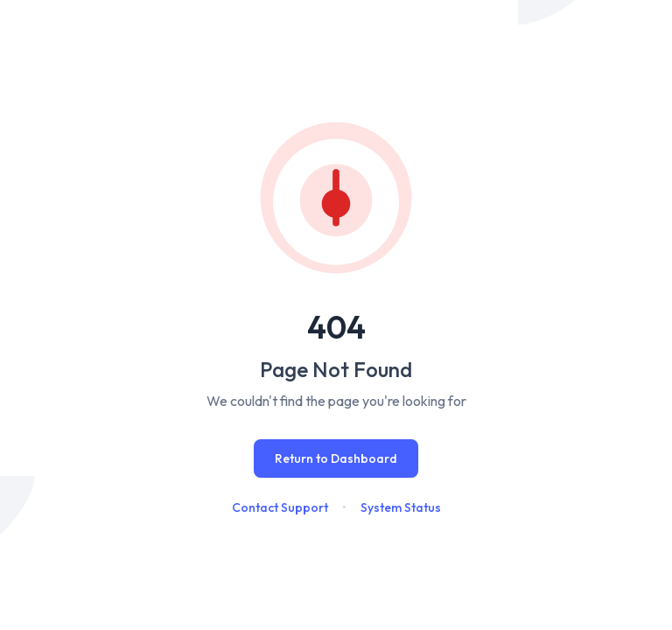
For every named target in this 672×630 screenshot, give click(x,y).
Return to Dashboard (336, 458)
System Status (401, 507)
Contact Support (280, 507)
